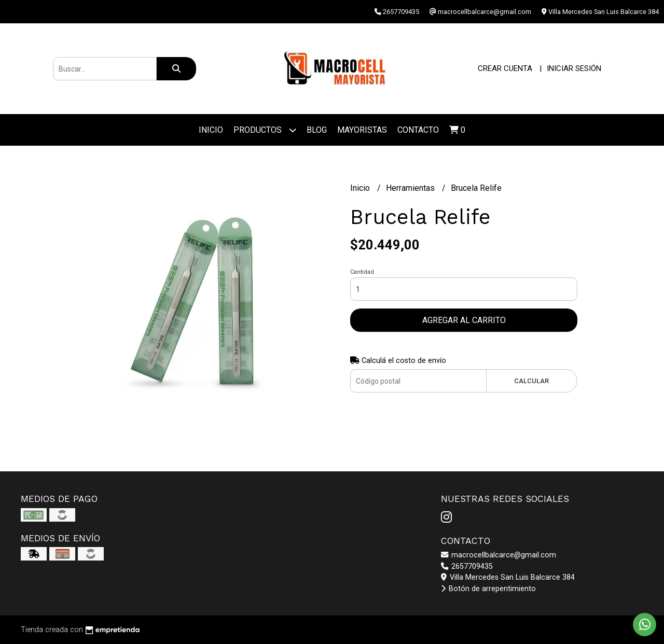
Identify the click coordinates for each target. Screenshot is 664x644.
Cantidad (362, 272)
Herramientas (411, 188)
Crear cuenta (505, 68)
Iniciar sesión (574, 68)
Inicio (211, 130)
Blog (317, 130)
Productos (265, 130)
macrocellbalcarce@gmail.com (499, 555)
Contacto (418, 130)
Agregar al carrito (464, 320)
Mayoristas (362, 130)
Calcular (531, 381)
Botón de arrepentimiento (488, 589)
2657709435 (467, 566)
